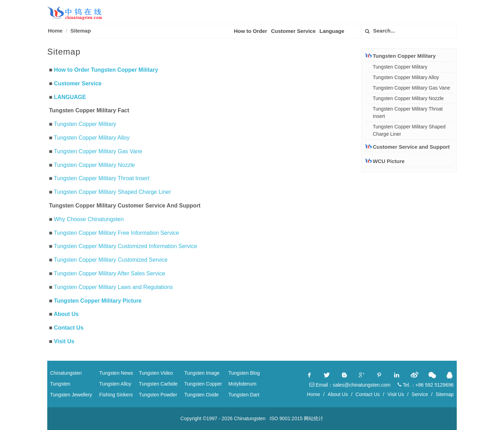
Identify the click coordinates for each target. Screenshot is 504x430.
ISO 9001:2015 (286, 418)
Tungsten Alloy (115, 384)
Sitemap (80, 31)
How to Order (250, 31)
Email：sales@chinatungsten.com (350, 385)
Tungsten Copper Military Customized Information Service (125, 246)
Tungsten (60, 384)
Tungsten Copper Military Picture (98, 301)
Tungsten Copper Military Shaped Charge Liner (113, 192)
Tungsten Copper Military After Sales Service (110, 273)
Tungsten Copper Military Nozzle (94, 165)
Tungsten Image (202, 373)
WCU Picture (389, 161)
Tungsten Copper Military (85, 124)
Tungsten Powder (158, 395)
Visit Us (64, 341)
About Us (66, 314)
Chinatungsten (66, 373)
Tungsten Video (156, 373)
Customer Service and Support (407, 147)
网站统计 (314, 418)
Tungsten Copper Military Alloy (92, 138)
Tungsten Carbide (158, 384)
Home (55, 31)
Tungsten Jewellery (71, 395)
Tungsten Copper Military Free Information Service (117, 233)
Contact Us (69, 328)
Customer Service (293, 31)
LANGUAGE (70, 97)
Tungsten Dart (244, 395)
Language (332, 31)
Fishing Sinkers (116, 395)
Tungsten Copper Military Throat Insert (102, 178)
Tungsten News (116, 373)
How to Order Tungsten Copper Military (106, 70)
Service (420, 394)
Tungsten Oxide (202, 395)
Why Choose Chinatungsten (89, 219)
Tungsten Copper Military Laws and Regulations (113, 287)
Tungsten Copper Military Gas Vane (98, 151)
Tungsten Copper (203, 384)
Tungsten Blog (244, 373)
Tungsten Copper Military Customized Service (111, 260)
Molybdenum (243, 384)
